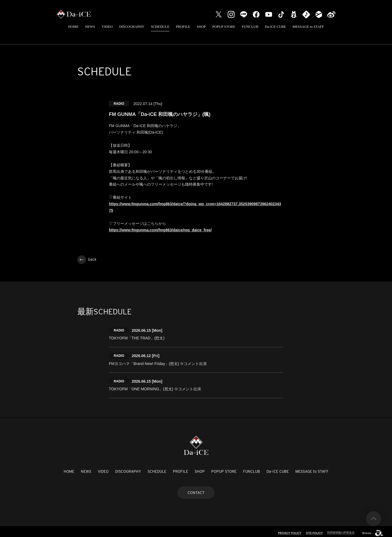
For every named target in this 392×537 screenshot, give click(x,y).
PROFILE (183, 27)
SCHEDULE (160, 27)
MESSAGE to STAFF (308, 27)
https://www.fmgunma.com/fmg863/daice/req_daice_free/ (160, 230)
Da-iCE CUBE (275, 27)
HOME (73, 27)
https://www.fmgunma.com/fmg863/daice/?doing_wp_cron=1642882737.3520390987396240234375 (195, 207)
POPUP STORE (224, 27)
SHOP (201, 27)
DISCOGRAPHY (132, 27)
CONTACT (196, 489)
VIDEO (107, 27)
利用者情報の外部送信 (339, 529)
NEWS (90, 27)
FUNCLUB (250, 27)
